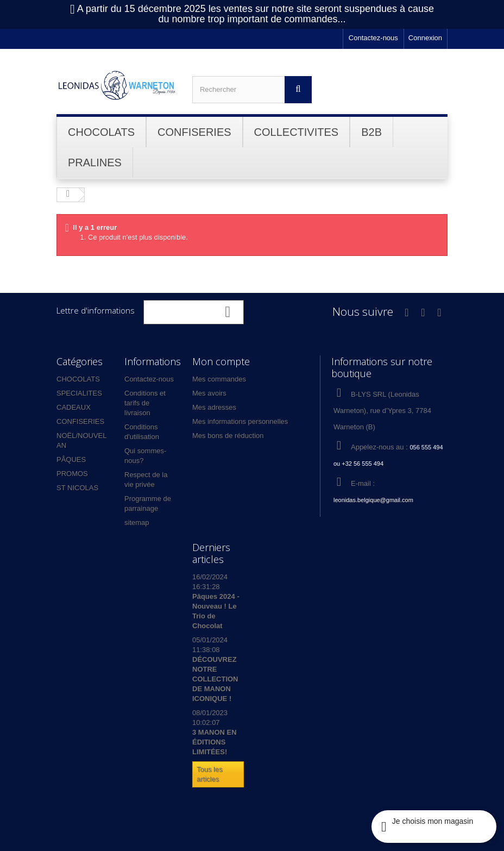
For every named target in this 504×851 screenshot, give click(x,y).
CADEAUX (74, 407)
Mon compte (221, 361)
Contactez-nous (373, 38)
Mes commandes (219, 379)
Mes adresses (214, 407)
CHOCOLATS (78, 379)
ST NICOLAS (77, 488)
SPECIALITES (79, 393)
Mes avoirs (209, 393)
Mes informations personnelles (240, 421)
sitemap (137, 523)
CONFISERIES (80, 421)
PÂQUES (71, 459)
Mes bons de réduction (228, 436)
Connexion (425, 38)
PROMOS (72, 474)
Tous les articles (210, 774)
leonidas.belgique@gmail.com (373, 500)
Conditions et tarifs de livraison (145, 403)
